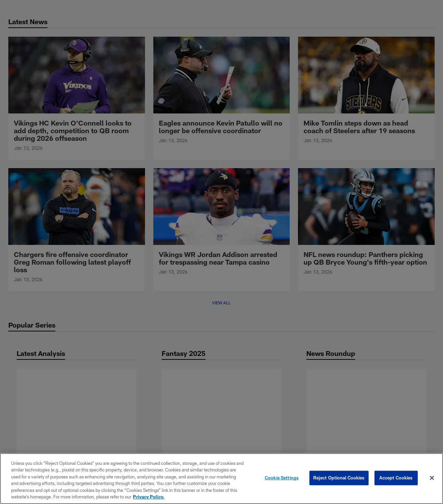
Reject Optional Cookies (339, 478)
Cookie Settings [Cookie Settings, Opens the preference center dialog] (282, 478)
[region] (221, 479)
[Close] (432, 478)
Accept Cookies (396, 478)
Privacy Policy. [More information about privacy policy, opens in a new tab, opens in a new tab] (149, 497)
